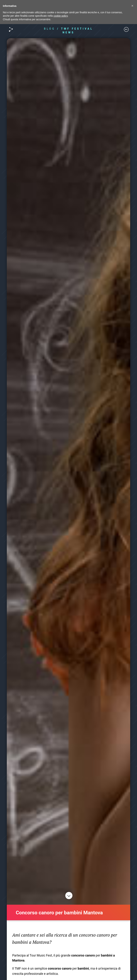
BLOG (50, 29)
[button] (132, 6)
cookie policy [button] (61, 16)
